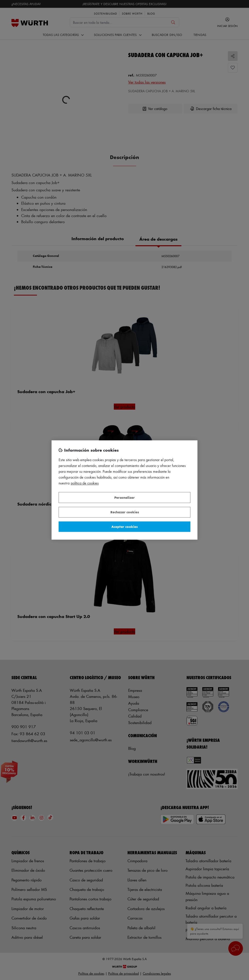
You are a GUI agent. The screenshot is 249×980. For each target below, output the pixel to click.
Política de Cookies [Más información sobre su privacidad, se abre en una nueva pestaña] (85, 483)
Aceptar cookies (124, 527)
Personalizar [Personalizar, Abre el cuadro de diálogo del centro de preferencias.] (124, 497)
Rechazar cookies (125, 512)
